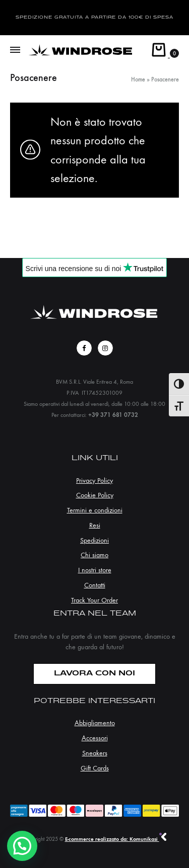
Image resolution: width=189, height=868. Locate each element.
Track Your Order (94, 600)
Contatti (95, 585)
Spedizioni (94, 540)
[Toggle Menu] (15, 50)
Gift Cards (95, 768)
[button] (22, 846)
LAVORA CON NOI (94, 674)
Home (138, 79)
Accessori (95, 738)
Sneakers (95, 753)
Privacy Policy (94, 481)
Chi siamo (94, 555)
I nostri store (95, 570)
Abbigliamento (95, 723)
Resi (95, 525)
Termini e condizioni (95, 510)
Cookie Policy (95, 495)
